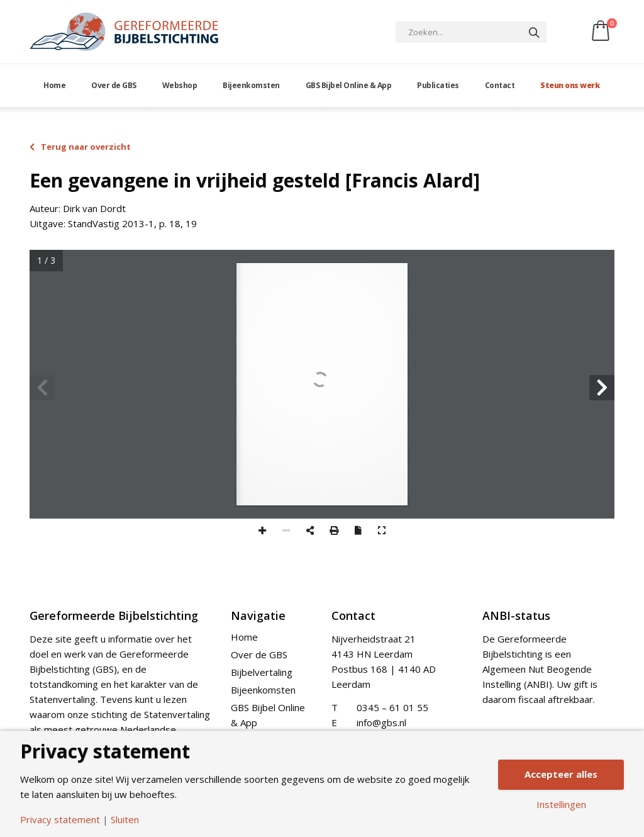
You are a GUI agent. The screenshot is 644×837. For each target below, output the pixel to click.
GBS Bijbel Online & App (349, 85)
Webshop (180, 85)
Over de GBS (114, 85)
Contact (500, 85)
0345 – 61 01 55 (392, 707)
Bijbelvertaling (262, 672)
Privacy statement (60, 820)
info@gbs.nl (381, 722)
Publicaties (438, 85)
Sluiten (125, 820)
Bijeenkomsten (251, 85)
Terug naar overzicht (80, 147)
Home (54, 85)
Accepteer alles (561, 774)
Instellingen (561, 805)
